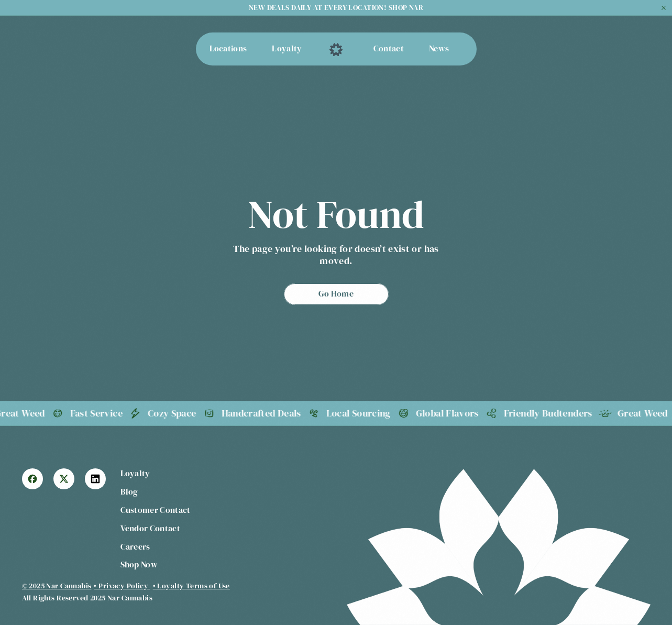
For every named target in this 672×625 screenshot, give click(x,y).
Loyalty (135, 473)
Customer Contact (156, 510)
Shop (131, 564)
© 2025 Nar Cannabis (57, 586)
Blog (129, 491)
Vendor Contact (150, 528)
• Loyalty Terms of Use (191, 586)
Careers (135, 546)
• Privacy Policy (122, 586)
